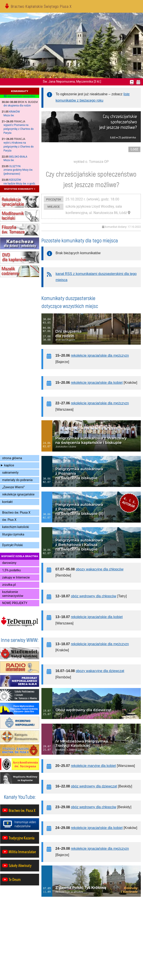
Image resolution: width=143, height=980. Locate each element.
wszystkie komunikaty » (20, 189)
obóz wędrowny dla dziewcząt (94, 786)
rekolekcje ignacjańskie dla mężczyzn (100, 355)
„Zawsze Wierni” (13, 487)
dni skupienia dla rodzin (17, 106)
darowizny (9, 563)
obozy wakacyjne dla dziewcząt (100, 671)
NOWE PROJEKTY (15, 603)
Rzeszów (15, 180)
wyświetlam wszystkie (20, 96)
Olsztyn (15, 166)
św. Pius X (9, 520)
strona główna (12, 458)
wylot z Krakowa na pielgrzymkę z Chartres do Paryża (19, 147)
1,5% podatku (11, 570)
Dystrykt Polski (13, 545)
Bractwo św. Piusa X (16, 513)
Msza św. (9, 115)
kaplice (9, 465)
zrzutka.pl (9, 585)
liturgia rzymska (13, 534)
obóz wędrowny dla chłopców (94, 596)
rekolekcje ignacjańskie (18, 494)
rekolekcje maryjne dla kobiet (93, 766)
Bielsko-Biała (18, 157)
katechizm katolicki (16, 527)
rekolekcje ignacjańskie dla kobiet (97, 383)
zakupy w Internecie (16, 578)
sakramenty (10, 473)
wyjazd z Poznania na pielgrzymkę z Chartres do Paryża (19, 129)
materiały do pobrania (17, 480)
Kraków (14, 112)
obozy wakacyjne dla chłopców (100, 569)
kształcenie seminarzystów (13, 594)
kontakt (7, 502)
